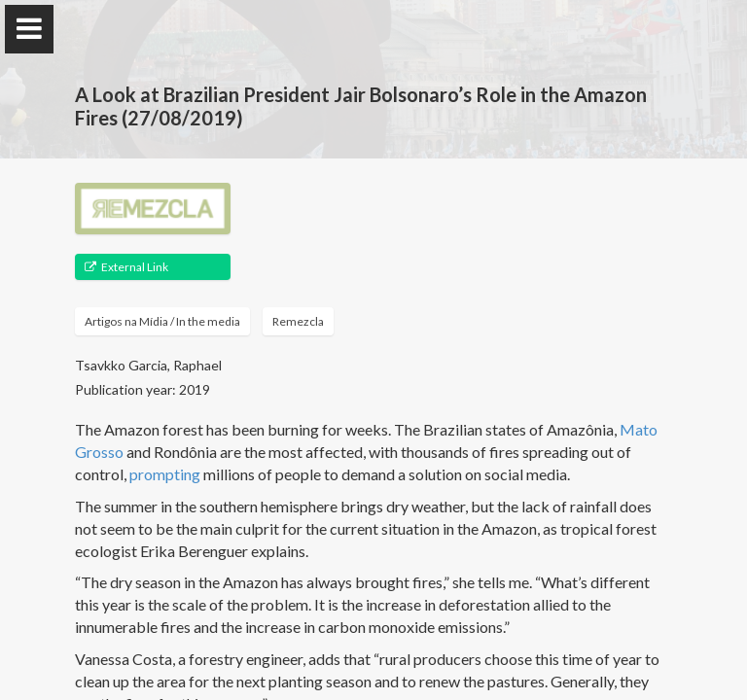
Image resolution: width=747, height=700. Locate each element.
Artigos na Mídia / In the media (162, 321)
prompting (165, 474)
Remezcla (298, 321)
